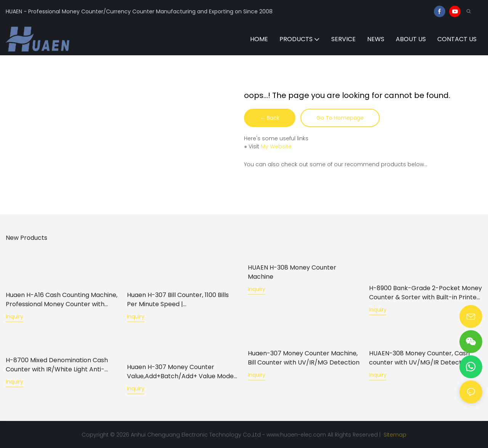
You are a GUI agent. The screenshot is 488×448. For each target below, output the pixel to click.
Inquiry (14, 316)
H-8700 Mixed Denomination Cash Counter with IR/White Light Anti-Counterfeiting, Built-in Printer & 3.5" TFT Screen (59, 365)
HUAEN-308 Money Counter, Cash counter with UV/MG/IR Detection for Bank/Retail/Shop (425, 358)
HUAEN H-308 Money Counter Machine (292, 272)
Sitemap (394, 434)
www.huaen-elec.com (296, 434)
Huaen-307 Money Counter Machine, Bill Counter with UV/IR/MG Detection (304, 357)
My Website (276, 146)
